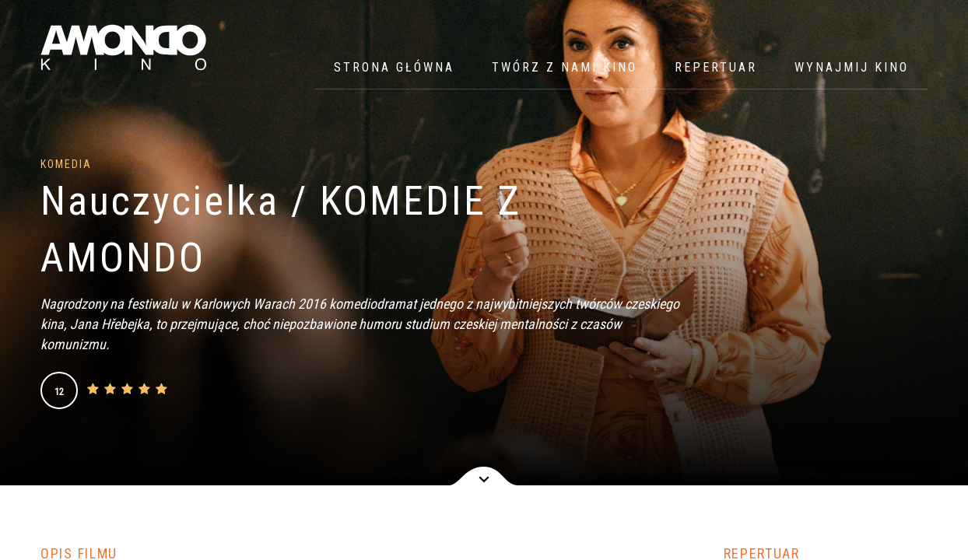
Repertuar (716, 67)
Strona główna (394, 67)
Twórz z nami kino (565, 67)
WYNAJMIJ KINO (852, 67)
